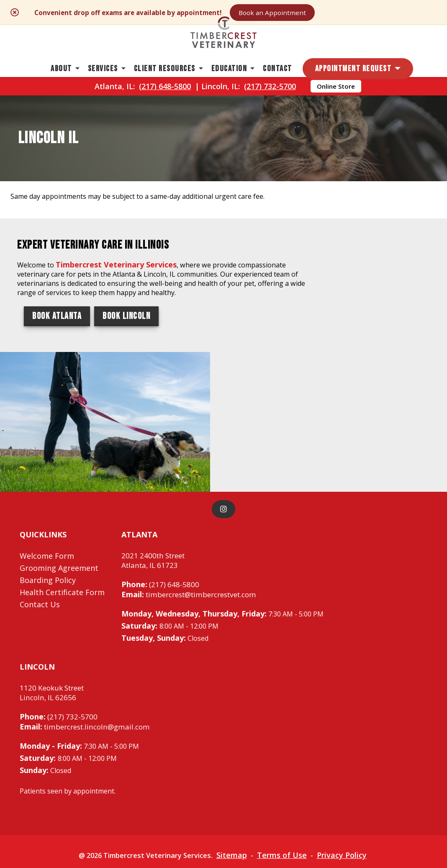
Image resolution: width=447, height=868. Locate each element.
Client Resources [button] (165, 86)
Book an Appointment (343, 13)
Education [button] (229, 86)
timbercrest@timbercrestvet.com (195, 536)
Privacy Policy (350, 799)
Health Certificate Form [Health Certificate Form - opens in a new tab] (62, 533)
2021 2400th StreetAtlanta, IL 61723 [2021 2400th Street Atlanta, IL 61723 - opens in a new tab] (155, 502)
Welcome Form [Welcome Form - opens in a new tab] (47, 497)
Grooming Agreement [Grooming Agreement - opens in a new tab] (59, 509)
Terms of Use (289, 799)
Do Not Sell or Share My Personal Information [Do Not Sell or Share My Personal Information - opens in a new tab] (224, 817)
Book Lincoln (126, 397)
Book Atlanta (57, 397)
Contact (277, 86)
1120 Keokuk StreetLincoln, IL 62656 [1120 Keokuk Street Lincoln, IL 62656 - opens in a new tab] (55, 635)
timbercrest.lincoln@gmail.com (89, 669)
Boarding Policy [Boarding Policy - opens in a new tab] (48, 521)
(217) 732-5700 (270, 109)
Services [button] (103, 86)
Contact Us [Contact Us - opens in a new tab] (40, 545)
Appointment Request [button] (353, 86)
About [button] (61, 86)
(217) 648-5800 (165, 109)
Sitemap (237, 799)
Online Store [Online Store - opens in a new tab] (336, 109)
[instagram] (223, 450)
